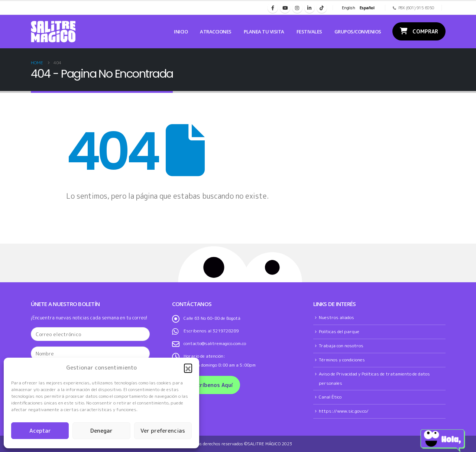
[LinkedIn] (310, 8)
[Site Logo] (53, 32)
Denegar (101, 431)
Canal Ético (330, 397)
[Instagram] (297, 8)
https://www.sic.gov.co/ (344, 411)
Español (367, 8)
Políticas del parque (339, 331)
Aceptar (40, 431)
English (349, 8)
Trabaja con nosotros (341, 346)
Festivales (309, 32)
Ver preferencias (163, 431)
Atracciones (216, 32)
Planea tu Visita (264, 32)
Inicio (181, 32)
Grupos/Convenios (358, 32)
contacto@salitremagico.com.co (215, 343)
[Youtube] (285, 8)
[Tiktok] (322, 8)
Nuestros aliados (336, 317)
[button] (188, 368)
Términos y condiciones (342, 360)
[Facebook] (273, 8)
